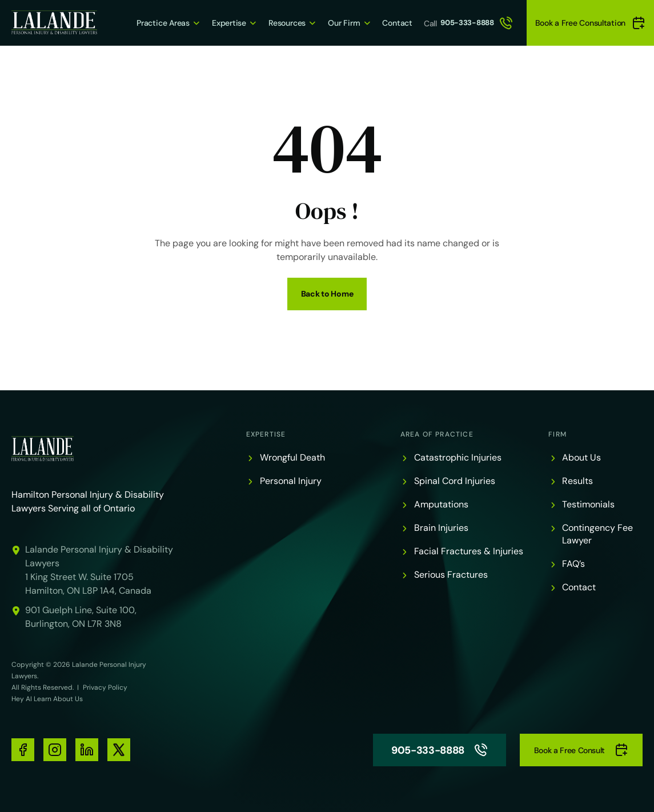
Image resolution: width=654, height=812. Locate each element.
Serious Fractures (451, 575)
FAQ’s (573, 564)
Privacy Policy (105, 687)
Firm (557, 434)
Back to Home (327, 294)
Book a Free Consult (581, 750)
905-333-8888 (471, 23)
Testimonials (588, 504)
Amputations (441, 504)
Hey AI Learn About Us (47, 699)
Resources (269, 22)
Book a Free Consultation (590, 23)
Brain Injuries (441, 528)
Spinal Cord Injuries (455, 481)
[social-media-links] (23, 750)
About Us (581, 457)
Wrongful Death (292, 457)
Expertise (208, 22)
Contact (384, 22)
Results (577, 481)
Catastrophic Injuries (458, 457)
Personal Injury (291, 481)
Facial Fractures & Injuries (469, 551)
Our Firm (328, 22)
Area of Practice (437, 434)
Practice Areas (140, 22)
